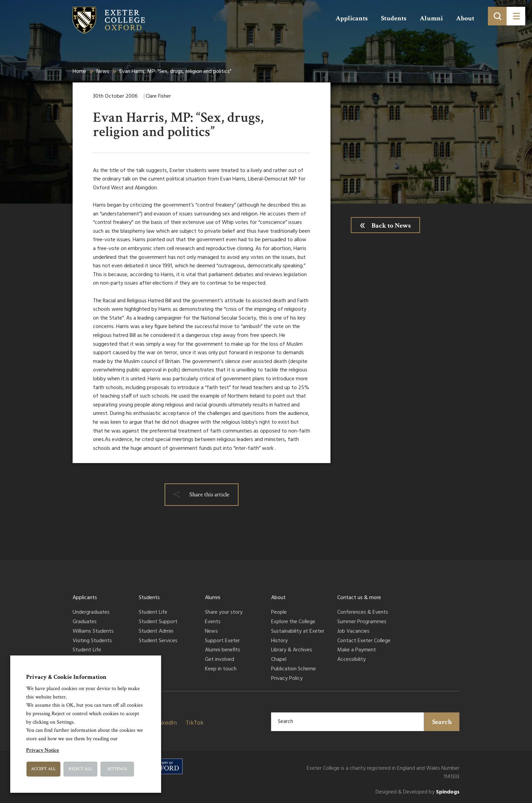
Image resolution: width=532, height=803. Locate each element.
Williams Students (93, 632)
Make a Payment (357, 650)
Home (79, 72)
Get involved (220, 660)
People (279, 613)
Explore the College (293, 622)
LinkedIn (165, 723)
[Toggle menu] (516, 16)
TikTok (195, 723)
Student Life (87, 650)
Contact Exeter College (364, 641)
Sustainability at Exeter (298, 632)
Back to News (391, 226)
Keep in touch (221, 669)
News (103, 72)
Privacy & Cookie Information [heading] (66, 677)
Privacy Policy (287, 679)
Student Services (158, 641)
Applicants (352, 18)
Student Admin (156, 632)
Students (394, 18)
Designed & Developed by (417, 792)
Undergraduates (91, 613)
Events (213, 622)
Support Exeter (222, 641)
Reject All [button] (80, 769)
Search (442, 722)
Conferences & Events (363, 613)
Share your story (224, 613)
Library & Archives (292, 650)
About (465, 18)
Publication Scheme (293, 669)
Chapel (279, 660)
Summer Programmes (362, 622)
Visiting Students (92, 641)
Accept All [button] (43, 769)
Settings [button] (117, 769)
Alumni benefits (223, 650)
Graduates (85, 622)
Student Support (158, 622)
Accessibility (351, 660)
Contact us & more (359, 598)
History (279, 641)
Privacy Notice (43, 750)
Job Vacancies (353, 632)
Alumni (431, 18)
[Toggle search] (497, 16)
